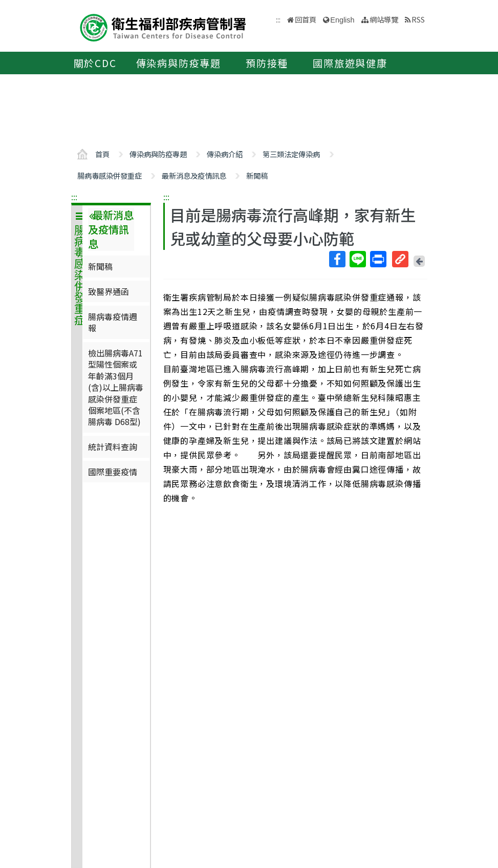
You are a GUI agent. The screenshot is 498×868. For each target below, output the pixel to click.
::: (74, 197)
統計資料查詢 (113, 447)
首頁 (102, 154)
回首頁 (306, 19)
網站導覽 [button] (384, 19)
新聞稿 (257, 175)
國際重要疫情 (113, 472)
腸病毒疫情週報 (113, 322)
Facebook (337, 259)
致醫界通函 (109, 291)
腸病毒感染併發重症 (110, 175)
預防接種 (267, 63)
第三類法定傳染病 (291, 154)
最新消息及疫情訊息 (194, 175)
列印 (378, 259)
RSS (418, 19)
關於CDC (95, 63)
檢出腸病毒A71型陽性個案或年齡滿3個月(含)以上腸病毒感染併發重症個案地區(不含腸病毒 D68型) (116, 387)
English (342, 20)
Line (357, 259)
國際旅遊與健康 (350, 63)
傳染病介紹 (225, 154)
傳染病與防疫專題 (179, 63)
